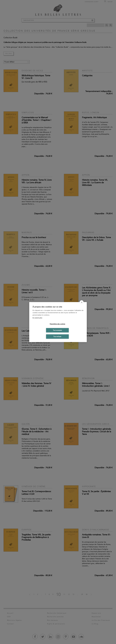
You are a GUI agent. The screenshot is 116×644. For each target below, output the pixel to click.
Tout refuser (57, 337)
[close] (82, 302)
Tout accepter (57, 330)
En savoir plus (37, 318)
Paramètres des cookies (57, 324)
